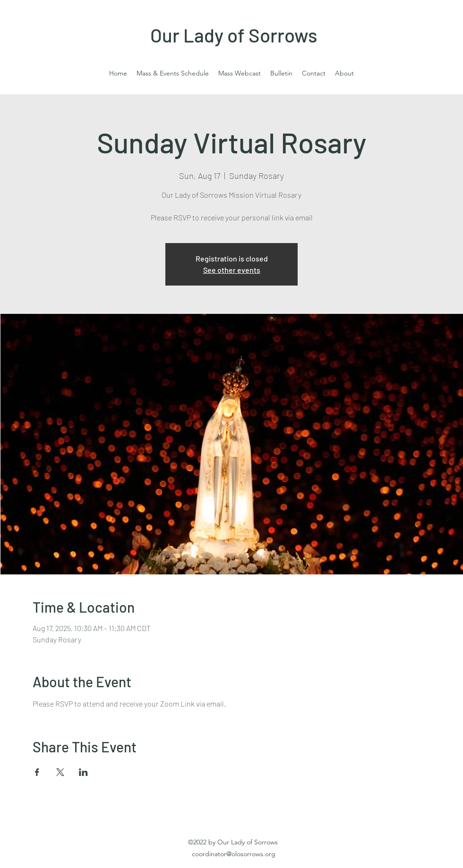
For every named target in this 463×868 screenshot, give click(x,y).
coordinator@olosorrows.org (234, 854)
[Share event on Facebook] (37, 772)
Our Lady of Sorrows (234, 35)
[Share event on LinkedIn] (83, 772)
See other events (232, 270)
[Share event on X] (60, 772)
